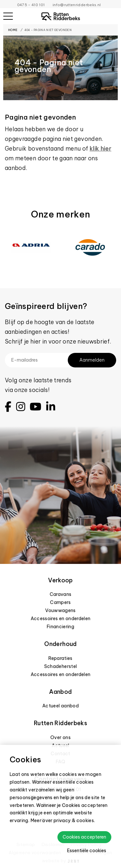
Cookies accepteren (84, 837)
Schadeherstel (61, 666)
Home (13, 30)
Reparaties (60, 658)
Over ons (60, 737)
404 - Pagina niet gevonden (48, 30)
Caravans (61, 594)
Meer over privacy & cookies (62, 820)
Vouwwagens (60, 610)
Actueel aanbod (60, 706)
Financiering (60, 627)
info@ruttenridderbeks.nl (77, 5)
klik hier (101, 148)
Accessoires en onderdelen (61, 619)
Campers (60, 602)
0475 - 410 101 (31, 5)
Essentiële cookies (87, 851)
